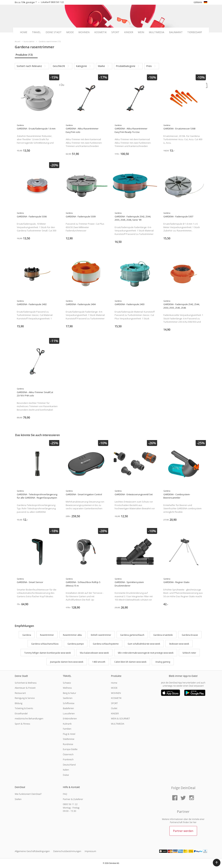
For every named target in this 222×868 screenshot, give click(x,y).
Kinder (129, 32)
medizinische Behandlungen (29, 718)
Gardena (27, 635)
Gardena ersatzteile (163, 635)
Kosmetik (101, 32)
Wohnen (84, 32)
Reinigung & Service (25, 698)
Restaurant (20, 693)
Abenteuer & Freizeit (25, 688)
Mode (70, 32)
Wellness (67, 688)
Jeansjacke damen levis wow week (67, 662)
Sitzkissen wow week (179, 644)
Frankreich (68, 759)
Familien (67, 729)
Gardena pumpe (76, 644)
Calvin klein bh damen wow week (130, 662)
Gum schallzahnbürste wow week (144, 644)
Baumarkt (176, 32)
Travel (36, 32)
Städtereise (69, 739)
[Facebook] (175, 798)
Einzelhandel (21, 713)
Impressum (90, 851)
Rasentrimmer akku (72, 635)
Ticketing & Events (24, 708)
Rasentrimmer (47, 635)
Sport (115, 32)
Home (24, 32)
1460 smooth (99, 662)
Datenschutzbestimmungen (67, 851)
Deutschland (69, 765)
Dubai (66, 775)
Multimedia (157, 32)
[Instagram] (191, 798)
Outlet (114, 708)
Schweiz (67, 683)
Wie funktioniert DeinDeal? (28, 794)
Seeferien (68, 698)
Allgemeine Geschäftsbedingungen (32, 851)
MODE (114, 688)
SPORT (114, 703)
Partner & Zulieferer (73, 799)
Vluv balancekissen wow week (94, 653)
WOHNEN (116, 693)
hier (195, 822)
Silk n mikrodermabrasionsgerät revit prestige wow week (146, 653)
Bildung (19, 703)
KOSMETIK (116, 698)
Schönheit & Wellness (26, 683)
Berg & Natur (69, 693)
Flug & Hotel (69, 734)
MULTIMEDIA (118, 724)
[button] (217, 863)
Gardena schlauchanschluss (45, 644)
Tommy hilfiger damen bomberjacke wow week (48, 653)
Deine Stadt (54, 32)
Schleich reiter (189, 653)
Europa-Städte (70, 749)
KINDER (115, 713)
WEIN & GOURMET (120, 718)
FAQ (65, 794)
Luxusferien (69, 713)
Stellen (18, 799)
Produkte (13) (24, 55)
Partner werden (183, 831)
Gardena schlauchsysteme (106, 644)
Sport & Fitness (22, 724)
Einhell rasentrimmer (101, 635)
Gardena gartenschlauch (132, 635)
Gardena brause (190, 635)
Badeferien (68, 708)
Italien (66, 770)
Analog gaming (163, 662)
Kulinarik (67, 724)
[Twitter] (183, 798)
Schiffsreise (69, 703)
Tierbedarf (195, 32)
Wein (141, 32)
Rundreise (68, 744)
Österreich (68, 754)
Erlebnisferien (70, 718)
